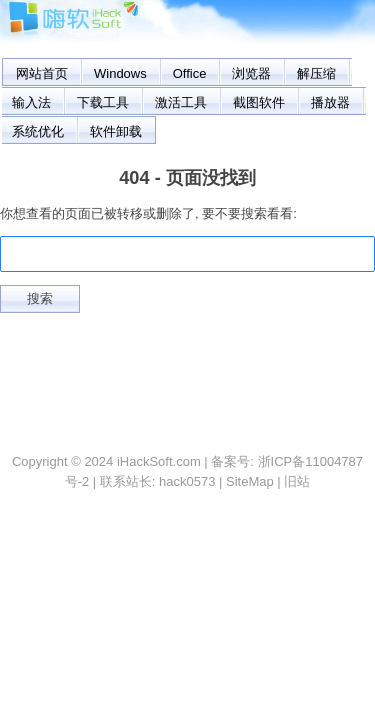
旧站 (297, 481)
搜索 (40, 298)
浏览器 (251, 73)
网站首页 (42, 73)
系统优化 (38, 131)
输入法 (31, 102)
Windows (120, 73)
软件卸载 (116, 131)
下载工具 (103, 102)
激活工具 (181, 102)
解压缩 (316, 73)
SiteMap (250, 481)
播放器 (330, 102)
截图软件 (259, 102)
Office (190, 73)
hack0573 (187, 481)
